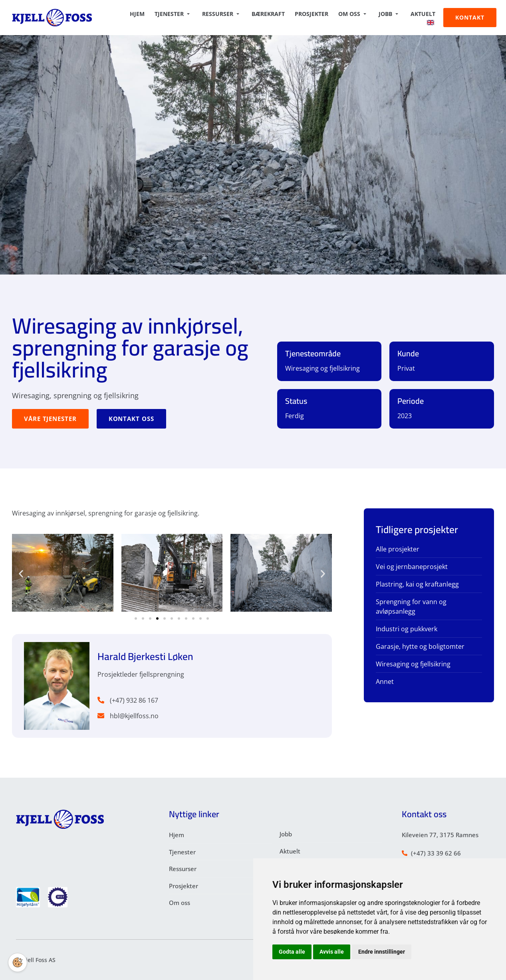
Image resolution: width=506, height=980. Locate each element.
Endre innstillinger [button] (382, 952)
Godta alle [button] (292, 952)
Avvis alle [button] (332, 952)
